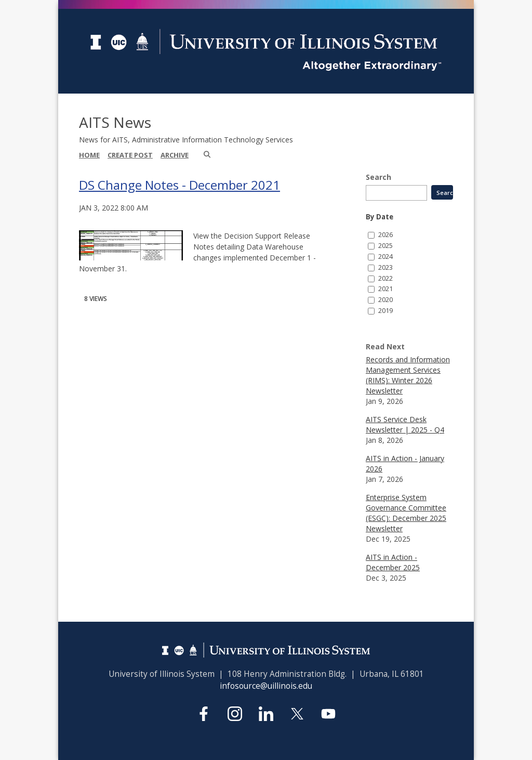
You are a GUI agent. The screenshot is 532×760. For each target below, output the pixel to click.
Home (89, 155)
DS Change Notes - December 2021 (179, 185)
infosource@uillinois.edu (266, 686)
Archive (175, 155)
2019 (385, 311)
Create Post (130, 155)
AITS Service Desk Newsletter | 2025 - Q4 (405, 424)
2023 (385, 267)
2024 (385, 257)
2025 (385, 246)
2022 (385, 278)
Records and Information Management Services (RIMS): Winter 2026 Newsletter (408, 375)
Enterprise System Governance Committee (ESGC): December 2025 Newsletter (406, 513)
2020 (385, 300)
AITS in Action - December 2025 (393, 562)
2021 (385, 289)
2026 (385, 235)
